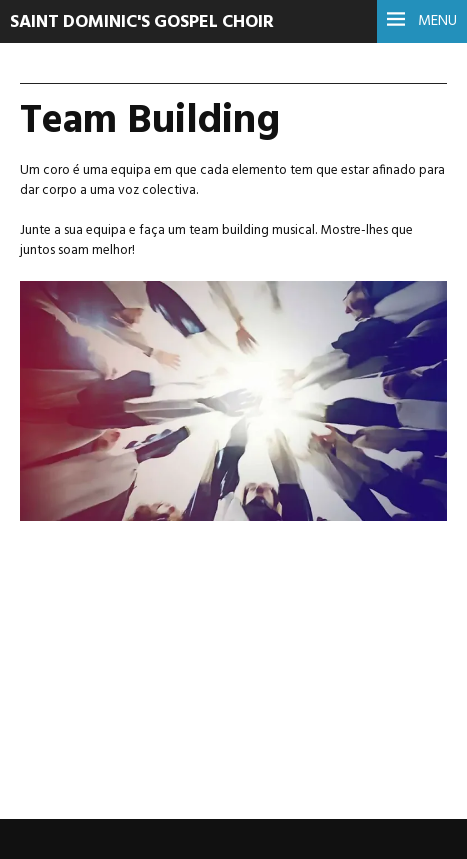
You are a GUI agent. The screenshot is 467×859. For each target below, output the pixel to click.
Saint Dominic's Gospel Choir (142, 22)
